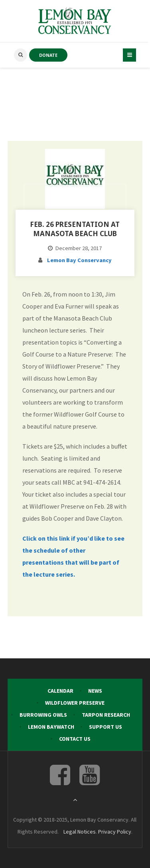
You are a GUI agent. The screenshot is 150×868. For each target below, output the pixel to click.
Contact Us (75, 739)
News (95, 691)
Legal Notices (80, 832)
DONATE (48, 55)
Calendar (60, 691)
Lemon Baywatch (51, 727)
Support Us (106, 727)
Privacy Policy (115, 832)
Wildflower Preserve (75, 703)
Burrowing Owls (43, 715)
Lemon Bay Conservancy (79, 260)
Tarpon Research (106, 715)
